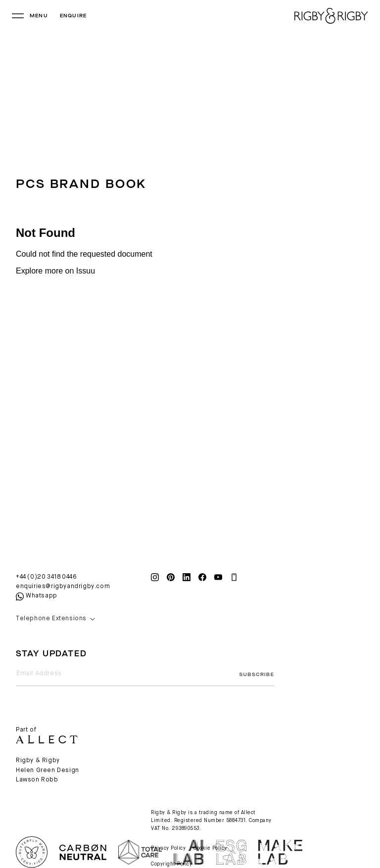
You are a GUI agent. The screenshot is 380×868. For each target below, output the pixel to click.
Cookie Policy (210, 848)
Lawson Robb (37, 780)
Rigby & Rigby (38, 761)
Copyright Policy (171, 864)
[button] (77, 619)
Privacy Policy (168, 848)
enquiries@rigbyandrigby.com (63, 587)
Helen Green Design (47, 771)
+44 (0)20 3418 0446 (46, 577)
